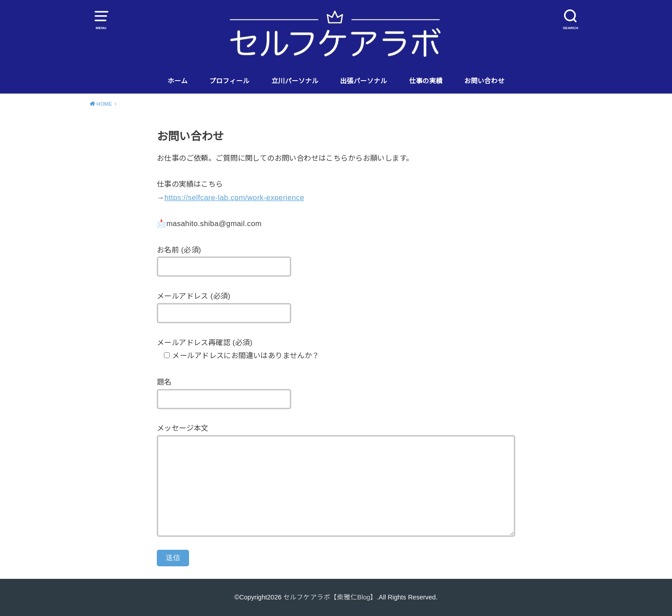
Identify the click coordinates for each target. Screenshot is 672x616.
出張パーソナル (364, 81)
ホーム (178, 81)
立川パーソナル (295, 81)
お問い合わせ (484, 81)
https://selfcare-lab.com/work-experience (234, 197)
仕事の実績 (426, 81)
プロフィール (229, 81)
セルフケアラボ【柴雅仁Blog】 (330, 597)
